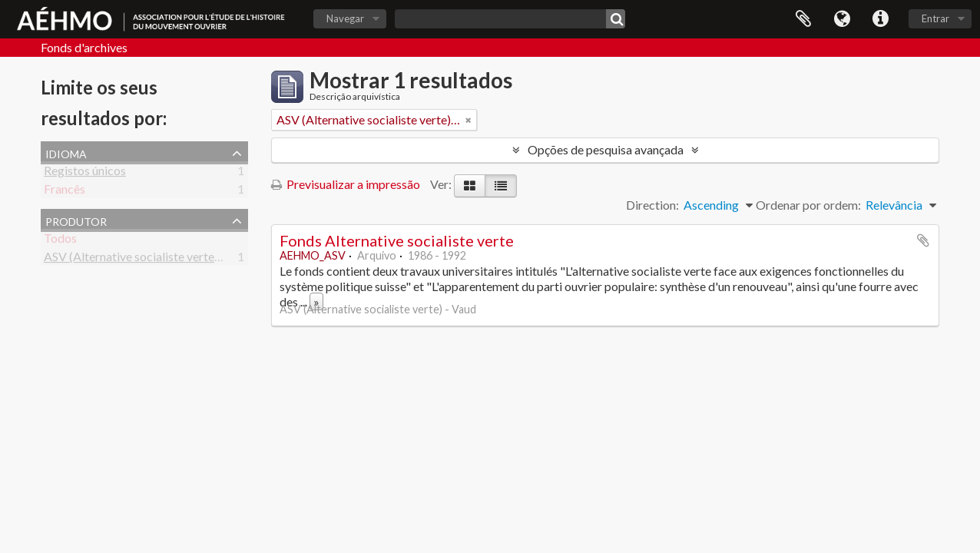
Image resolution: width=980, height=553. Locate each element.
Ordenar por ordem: (808, 205)
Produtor (76, 220)
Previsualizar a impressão (346, 184)
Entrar (935, 18)
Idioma (842, 19)
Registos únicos (85, 173)
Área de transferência (803, 19)
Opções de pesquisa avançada (606, 149)
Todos (60, 241)
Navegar (345, 18)
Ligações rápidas (880, 19)
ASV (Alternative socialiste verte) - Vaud (149, 259)
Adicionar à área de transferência (923, 240)
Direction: (652, 205)
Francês (65, 192)
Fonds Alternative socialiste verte (397, 240)
